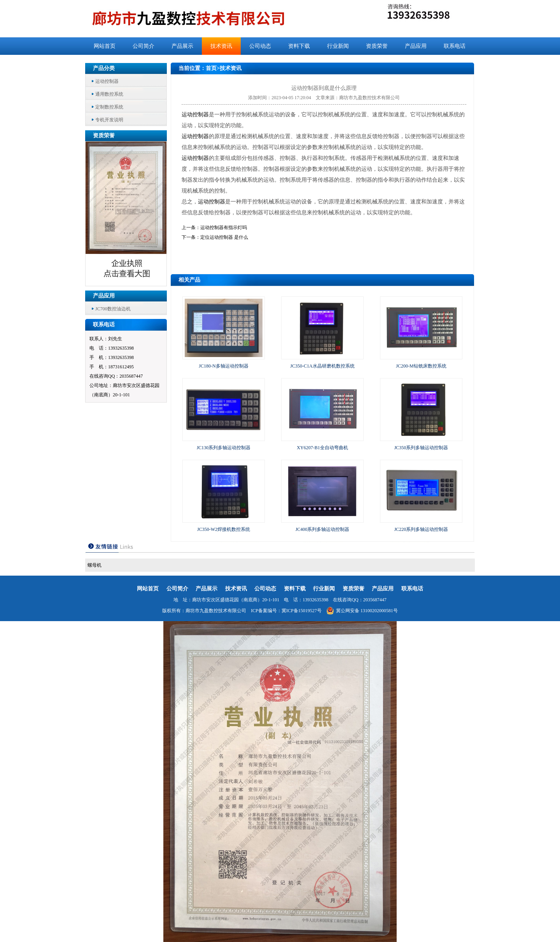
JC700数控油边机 (113, 309)
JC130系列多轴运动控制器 (224, 448)
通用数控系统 (109, 94)
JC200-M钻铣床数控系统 (421, 366)
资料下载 (299, 46)
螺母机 (94, 565)
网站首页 (105, 46)
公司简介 (143, 46)
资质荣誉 (377, 46)
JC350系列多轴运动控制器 (421, 448)
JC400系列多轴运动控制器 (323, 529)
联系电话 (455, 46)
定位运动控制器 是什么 (224, 237)
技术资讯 (221, 46)
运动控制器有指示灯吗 (224, 228)
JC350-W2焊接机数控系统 (224, 529)
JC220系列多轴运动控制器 (421, 529)
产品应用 (416, 46)
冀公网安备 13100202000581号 (362, 611)
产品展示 (182, 46)
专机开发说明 (109, 120)
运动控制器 (107, 81)
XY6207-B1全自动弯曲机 (322, 448)
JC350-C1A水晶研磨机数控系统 (322, 366)
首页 (211, 68)
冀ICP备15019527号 (302, 611)
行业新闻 (338, 46)
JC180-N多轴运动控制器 (223, 366)
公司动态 (260, 46)
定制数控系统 (109, 107)
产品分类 (104, 68)
